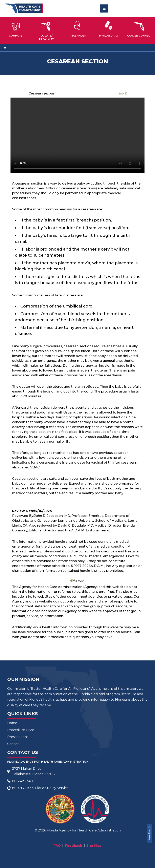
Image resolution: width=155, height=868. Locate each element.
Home (12, 723)
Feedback (149, 833)
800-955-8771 (23, 788)
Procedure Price (21, 730)
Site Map (94, 846)
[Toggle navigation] (104, 8)
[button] (16, 29)
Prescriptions (18, 737)
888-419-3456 (23, 781)
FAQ (57, 846)
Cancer (13, 744)
